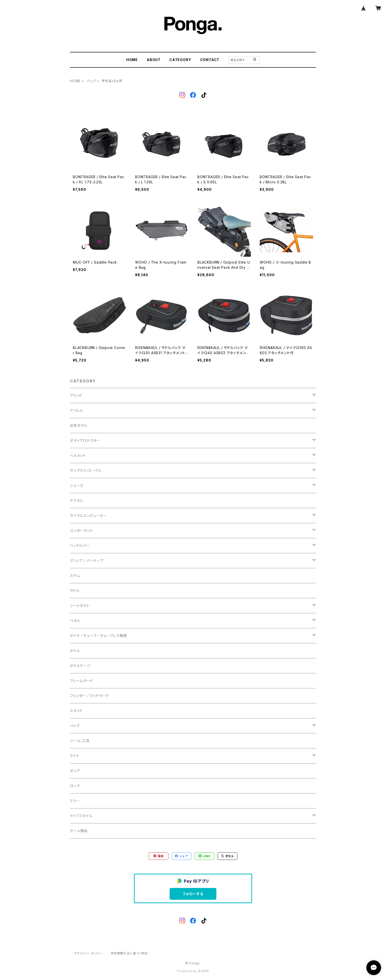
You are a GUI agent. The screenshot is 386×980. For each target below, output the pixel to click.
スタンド (76, 711)
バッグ (91, 81)
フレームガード (81, 681)
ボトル (75, 651)
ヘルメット (78, 455)
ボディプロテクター (85, 440)
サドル (75, 591)
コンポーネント (81, 530)
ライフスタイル (81, 816)
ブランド (76, 395)
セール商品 (79, 831)
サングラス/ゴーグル (86, 470)
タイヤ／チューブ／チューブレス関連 (98, 636)
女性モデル (79, 425)
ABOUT (154, 60)
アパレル (77, 410)
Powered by (193, 971)
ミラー (75, 801)
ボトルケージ (80, 666)
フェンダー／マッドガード (89, 696)
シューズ (77, 485)
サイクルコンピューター (88, 515)
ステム (75, 576)
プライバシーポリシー (88, 953)
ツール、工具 (80, 741)
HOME (132, 60)
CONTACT (210, 60)
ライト (74, 756)
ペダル (75, 621)
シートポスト (80, 606)
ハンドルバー (80, 545)
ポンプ (75, 771)
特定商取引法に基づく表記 (129, 953)
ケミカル (77, 500)
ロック (75, 786)
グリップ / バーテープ (87, 561)
